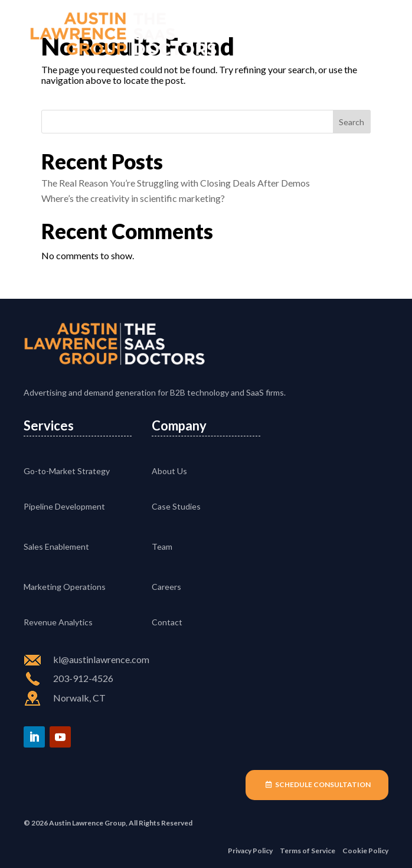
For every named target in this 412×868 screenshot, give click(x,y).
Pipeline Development (64, 506)
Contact (167, 622)
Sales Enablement (56, 546)
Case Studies (176, 506)
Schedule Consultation (323, 784)
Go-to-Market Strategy (67, 471)
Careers (166, 587)
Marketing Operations (65, 587)
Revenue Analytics (58, 622)
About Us (169, 471)
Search (351, 122)
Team (162, 546)
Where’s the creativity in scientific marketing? (133, 198)
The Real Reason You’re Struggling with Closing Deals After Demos (176, 183)
